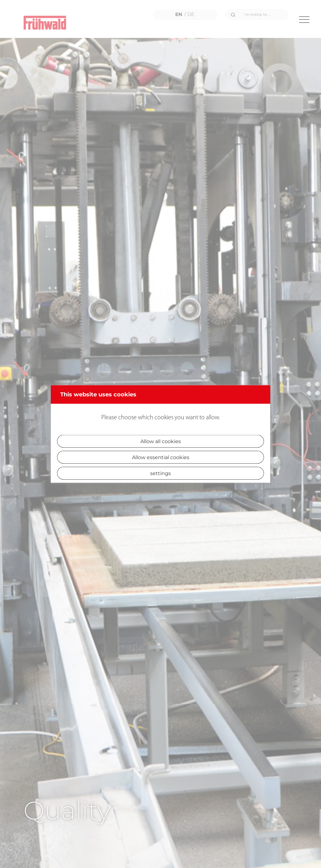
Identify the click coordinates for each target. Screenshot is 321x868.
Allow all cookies (161, 441)
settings (160, 473)
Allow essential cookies (161, 457)
